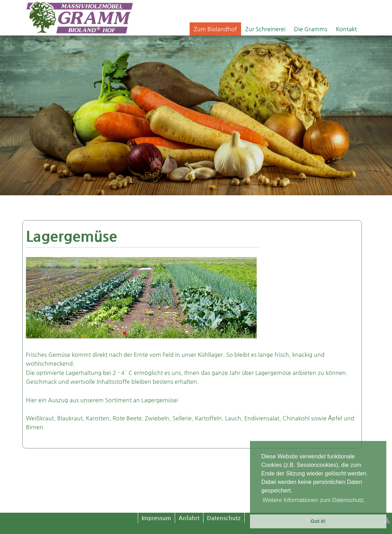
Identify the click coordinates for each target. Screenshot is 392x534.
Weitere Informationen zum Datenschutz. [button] (314, 500)
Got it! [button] (318, 521)
